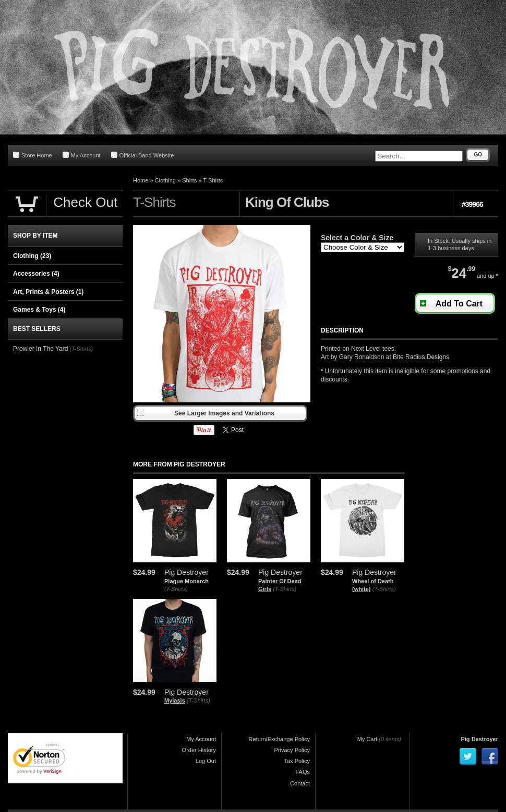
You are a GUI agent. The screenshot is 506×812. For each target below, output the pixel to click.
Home (141, 180)
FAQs (303, 772)
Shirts (189, 180)
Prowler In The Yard (40, 349)
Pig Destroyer (479, 739)
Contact (300, 783)
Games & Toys (39, 310)
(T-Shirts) (176, 589)
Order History (199, 750)
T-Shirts (213, 180)
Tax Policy (297, 761)
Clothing (165, 180)
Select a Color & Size (357, 238)
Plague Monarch (186, 581)
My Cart (368, 739)
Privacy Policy (292, 750)
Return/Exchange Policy (279, 739)
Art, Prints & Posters (48, 292)
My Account (82, 155)
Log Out (206, 761)
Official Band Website (143, 155)
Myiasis (175, 700)
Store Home (33, 155)
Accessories (36, 274)
